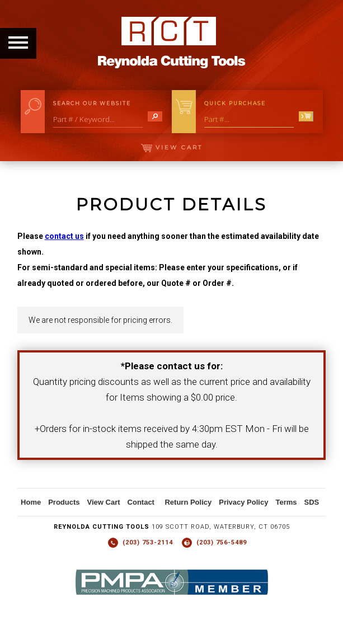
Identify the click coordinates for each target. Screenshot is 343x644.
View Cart (172, 147)
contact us (64, 236)
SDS (311, 502)
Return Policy (188, 502)
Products (64, 502)
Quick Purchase (235, 103)
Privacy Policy (243, 502)
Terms (286, 502)
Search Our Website (92, 103)
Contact (141, 502)
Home (31, 502)
